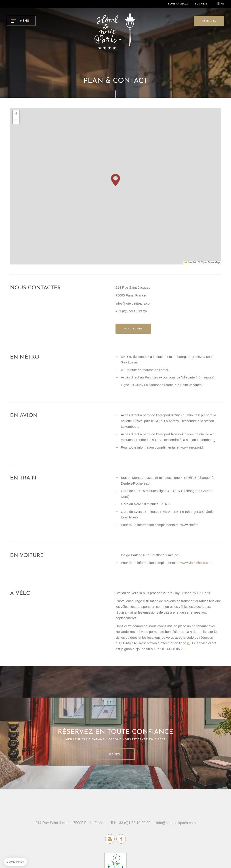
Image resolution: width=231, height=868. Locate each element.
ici (189, 643)
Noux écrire (133, 329)
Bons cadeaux (178, 4)
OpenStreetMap (210, 262)
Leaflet (190, 262)
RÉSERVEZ (209, 21)
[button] (115, 180)
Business (201, 4)
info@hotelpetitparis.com (176, 823)
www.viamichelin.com (196, 563)
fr (222, 4)
